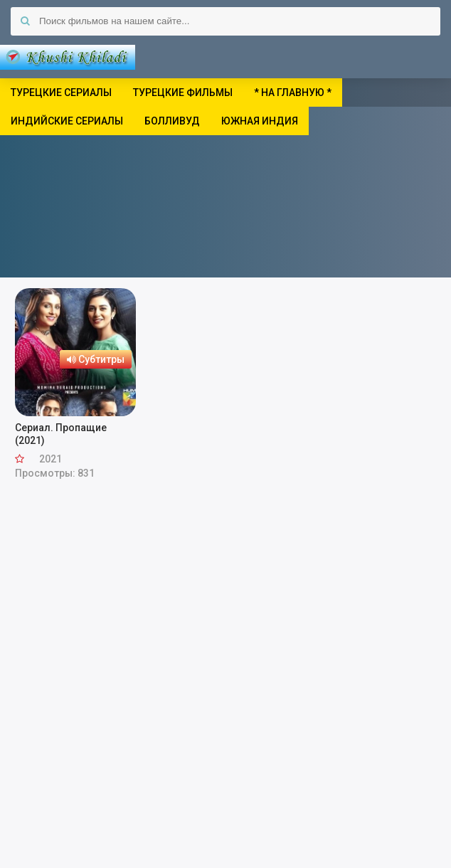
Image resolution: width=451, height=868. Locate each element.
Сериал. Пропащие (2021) (61, 434)
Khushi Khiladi (68, 57)
